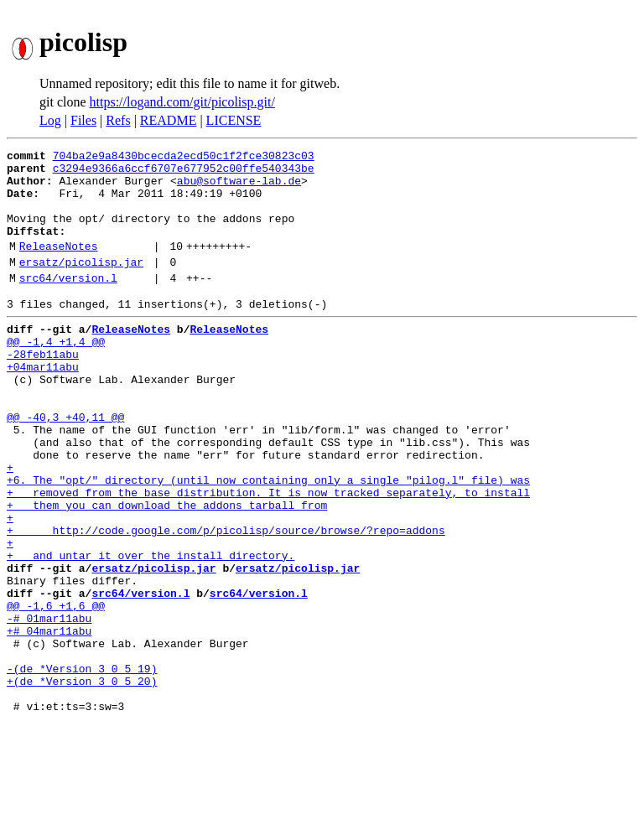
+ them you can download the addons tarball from (167, 570)
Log (50, 120)
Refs (118, 120)
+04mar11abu (43, 404)
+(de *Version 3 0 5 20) (82, 781)
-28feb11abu (43, 389)
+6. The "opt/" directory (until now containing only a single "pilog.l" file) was (268, 540)
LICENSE (234, 120)
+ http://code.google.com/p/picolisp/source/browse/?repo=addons (226, 600)
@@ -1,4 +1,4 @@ (56, 374)
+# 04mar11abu (49, 721)
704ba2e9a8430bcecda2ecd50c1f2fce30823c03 (184, 158)
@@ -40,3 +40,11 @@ (65, 464)
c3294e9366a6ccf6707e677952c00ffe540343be (184, 173)
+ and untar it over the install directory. (151, 630)
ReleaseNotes (59, 266)
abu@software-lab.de (239, 188)
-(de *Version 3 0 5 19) (82, 766)
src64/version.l (68, 303)
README (169, 120)
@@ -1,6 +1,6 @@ (56, 691)
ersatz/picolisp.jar (81, 284)
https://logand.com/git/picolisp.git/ (182, 102)
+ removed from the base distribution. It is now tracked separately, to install (268, 555)
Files (83, 120)
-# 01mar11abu (49, 706)
